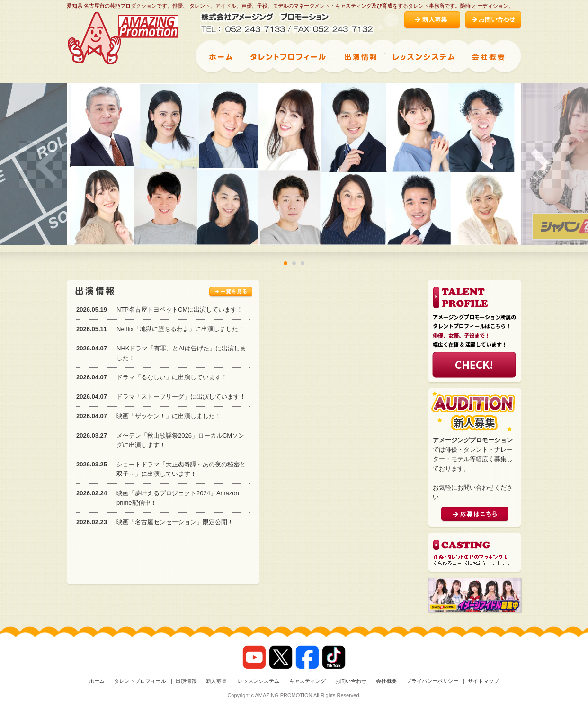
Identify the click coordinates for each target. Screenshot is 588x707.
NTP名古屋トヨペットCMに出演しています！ (180, 309)
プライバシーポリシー (432, 681)
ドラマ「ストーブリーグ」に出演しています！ (181, 397)
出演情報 (186, 681)
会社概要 (386, 681)
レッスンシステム (258, 681)
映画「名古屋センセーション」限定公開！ (175, 522)
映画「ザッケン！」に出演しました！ (169, 416)
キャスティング (307, 681)
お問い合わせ (351, 681)
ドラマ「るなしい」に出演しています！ (172, 377)
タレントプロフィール (140, 681)
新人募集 (216, 681)
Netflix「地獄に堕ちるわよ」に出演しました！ (180, 329)
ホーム (97, 681)
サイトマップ (483, 681)
